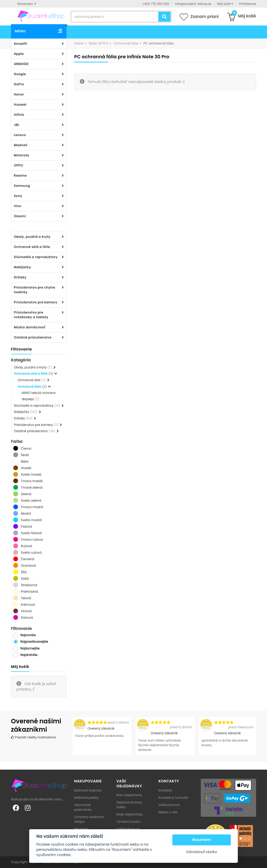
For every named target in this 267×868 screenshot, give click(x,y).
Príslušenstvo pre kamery (36, 302)
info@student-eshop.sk (193, 4)
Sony (18, 196)
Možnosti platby (87, 798)
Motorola (22, 155)
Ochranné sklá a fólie (32, 247)
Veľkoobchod (169, 805)
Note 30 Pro (99, 43)
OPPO (18, 165)
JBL (17, 125)
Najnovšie (28, 635)
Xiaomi (20, 216)
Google (20, 74)
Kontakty (165, 790)
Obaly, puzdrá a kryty (32, 237)
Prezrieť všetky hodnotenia (33, 737)
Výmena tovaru (128, 822)
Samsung (22, 186)
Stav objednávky (129, 795)
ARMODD (21, 64)
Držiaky (20, 277)
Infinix (19, 115)
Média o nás (168, 812)
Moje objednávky (129, 814)
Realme (20, 175)
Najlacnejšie (30, 648)
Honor (19, 94)
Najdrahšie (29, 655)
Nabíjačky (22, 267)
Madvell (21, 145)
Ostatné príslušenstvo (33, 337)
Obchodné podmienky (83, 807)
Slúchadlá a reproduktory (36, 257)
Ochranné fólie (126, 43)
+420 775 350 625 (156, 4)
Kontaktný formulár (174, 798)
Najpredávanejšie (34, 642)
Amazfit (20, 44)
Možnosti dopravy (88, 790)
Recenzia (81, 829)
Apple (19, 54)
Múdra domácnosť (30, 327)
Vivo (18, 206)
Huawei (20, 104)
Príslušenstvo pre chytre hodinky (35, 290)
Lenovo (20, 135)
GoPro (19, 84)
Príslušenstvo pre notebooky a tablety (31, 315)
